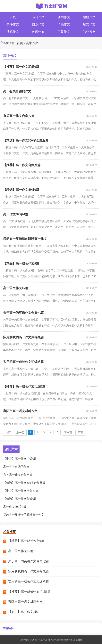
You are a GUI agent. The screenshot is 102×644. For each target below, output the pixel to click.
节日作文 (38, 17)
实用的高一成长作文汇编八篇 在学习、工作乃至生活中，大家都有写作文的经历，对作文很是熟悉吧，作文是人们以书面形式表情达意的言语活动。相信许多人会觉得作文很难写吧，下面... (50, 373)
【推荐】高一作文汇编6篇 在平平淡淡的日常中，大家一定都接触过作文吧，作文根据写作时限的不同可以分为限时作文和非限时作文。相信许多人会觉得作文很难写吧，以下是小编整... (50, 77)
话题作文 (13, 32)
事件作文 (13, 24)
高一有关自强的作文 (17, 91)
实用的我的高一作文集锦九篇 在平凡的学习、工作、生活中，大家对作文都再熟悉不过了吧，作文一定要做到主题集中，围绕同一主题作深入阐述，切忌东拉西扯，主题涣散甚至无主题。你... (50, 348)
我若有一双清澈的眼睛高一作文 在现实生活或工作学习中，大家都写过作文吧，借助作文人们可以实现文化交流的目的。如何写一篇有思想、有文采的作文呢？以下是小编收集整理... (50, 250)
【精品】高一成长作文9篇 (21, 263)
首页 (13, 17)
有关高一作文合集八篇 (19, 116)
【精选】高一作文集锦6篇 (21, 190)
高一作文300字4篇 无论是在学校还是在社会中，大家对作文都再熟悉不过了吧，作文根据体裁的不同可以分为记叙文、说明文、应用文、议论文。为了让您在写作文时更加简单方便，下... (50, 225)
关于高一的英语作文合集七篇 (23, 313)
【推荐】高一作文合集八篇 (22, 165)
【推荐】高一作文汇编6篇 (21, 67)
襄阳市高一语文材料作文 (20, 411)
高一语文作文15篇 (16, 288)
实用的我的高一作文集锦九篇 (23, 337)
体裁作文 (38, 32)
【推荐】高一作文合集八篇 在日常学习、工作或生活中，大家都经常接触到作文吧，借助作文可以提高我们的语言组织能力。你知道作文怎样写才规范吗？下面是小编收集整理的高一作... (50, 176)
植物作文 (89, 17)
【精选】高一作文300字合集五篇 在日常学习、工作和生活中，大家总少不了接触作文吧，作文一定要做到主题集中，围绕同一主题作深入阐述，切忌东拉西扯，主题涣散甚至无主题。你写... (50, 151)
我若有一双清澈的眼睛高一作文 (25, 239)
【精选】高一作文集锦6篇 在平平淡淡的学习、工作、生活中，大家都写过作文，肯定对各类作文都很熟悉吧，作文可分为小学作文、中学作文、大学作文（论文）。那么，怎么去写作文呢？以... (50, 200)
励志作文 (89, 24)
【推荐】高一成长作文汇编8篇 (24, 386)
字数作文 (64, 32)
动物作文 (64, 17)
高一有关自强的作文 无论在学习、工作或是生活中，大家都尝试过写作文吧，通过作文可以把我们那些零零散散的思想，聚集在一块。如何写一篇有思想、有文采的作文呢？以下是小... (50, 102)
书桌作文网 (44, 640)
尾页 (80, 433)
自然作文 (38, 24)
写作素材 (89, 32)
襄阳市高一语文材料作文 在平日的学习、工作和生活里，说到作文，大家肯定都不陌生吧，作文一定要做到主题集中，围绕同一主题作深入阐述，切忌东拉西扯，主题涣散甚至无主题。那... (50, 422)
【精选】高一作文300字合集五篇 (26, 140)
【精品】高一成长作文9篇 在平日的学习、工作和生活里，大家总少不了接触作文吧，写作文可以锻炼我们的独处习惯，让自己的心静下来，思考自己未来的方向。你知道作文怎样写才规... (50, 274)
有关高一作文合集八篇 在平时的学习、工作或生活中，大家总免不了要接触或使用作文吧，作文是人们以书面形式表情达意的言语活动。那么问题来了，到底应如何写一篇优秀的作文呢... (50, 127)
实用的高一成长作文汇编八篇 (23, 362)
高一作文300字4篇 (16, 214)
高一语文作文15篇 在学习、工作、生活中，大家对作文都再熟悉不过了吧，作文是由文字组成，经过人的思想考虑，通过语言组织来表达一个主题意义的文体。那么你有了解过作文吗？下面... (50, 299)
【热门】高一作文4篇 (23, 612)
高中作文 (32, 43)
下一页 (68, 433)
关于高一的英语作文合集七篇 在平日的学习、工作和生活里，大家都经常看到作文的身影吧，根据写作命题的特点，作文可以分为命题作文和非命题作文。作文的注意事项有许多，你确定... (50, 323)
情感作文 (64, 24)
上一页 (20, 433)
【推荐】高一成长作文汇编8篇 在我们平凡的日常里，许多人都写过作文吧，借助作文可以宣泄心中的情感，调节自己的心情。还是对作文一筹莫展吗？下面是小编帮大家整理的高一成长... (48, 397)
